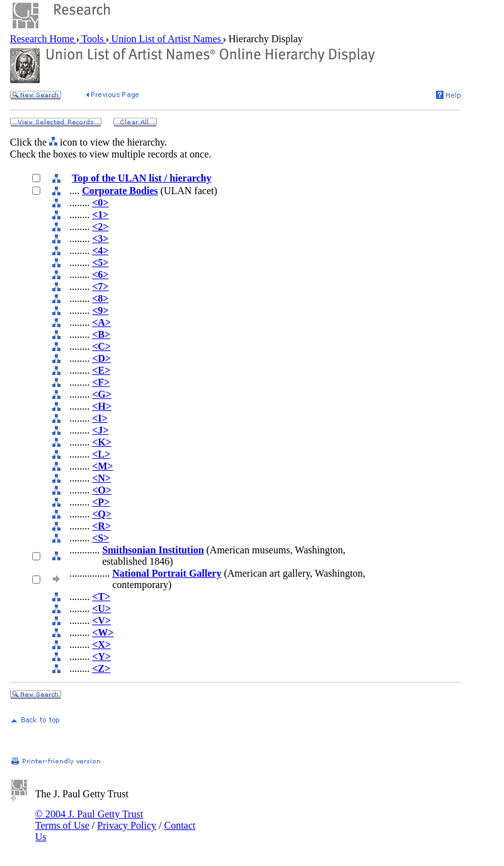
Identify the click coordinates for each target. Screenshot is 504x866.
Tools (93, 39)
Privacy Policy (127, 825)
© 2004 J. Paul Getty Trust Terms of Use (89, 820)
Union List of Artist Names (166, 39)
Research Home (43, 39)
